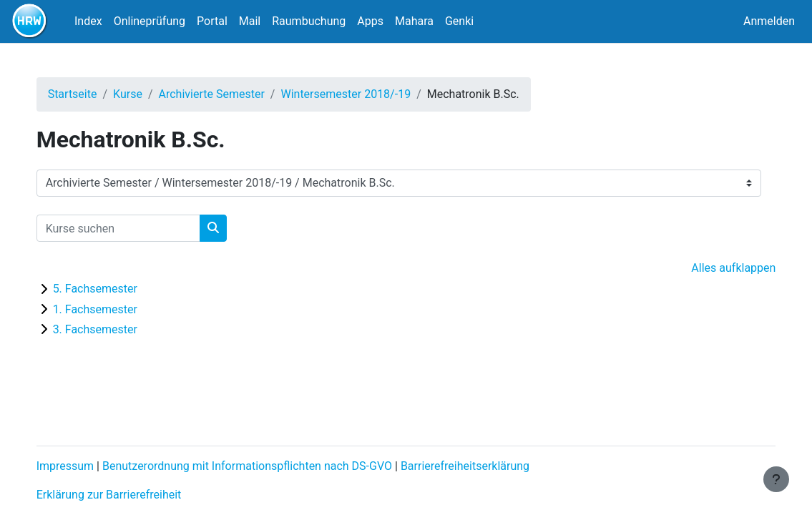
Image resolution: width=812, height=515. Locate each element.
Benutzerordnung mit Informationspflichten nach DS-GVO (261, 466)
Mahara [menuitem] (414, 21)
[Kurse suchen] (133, 228)
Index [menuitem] (88, 21)
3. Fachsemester (109, 329)
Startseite (87, 94)
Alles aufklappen (719, 268)
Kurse (142, 94)
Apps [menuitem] (370, 21)
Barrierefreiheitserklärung (479, 466)
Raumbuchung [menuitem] (309, 21)
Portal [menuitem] (212, 21)
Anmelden (769, 21)
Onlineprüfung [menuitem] (150, 21)
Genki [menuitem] (459, 21)
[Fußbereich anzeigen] (776, 479)
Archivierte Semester (226, 94)
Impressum (80, 466)
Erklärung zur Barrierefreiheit (123, 495)
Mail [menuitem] (250, 21)
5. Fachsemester (109, 289)
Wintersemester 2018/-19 (361, 94)
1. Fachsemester (109, 309)
